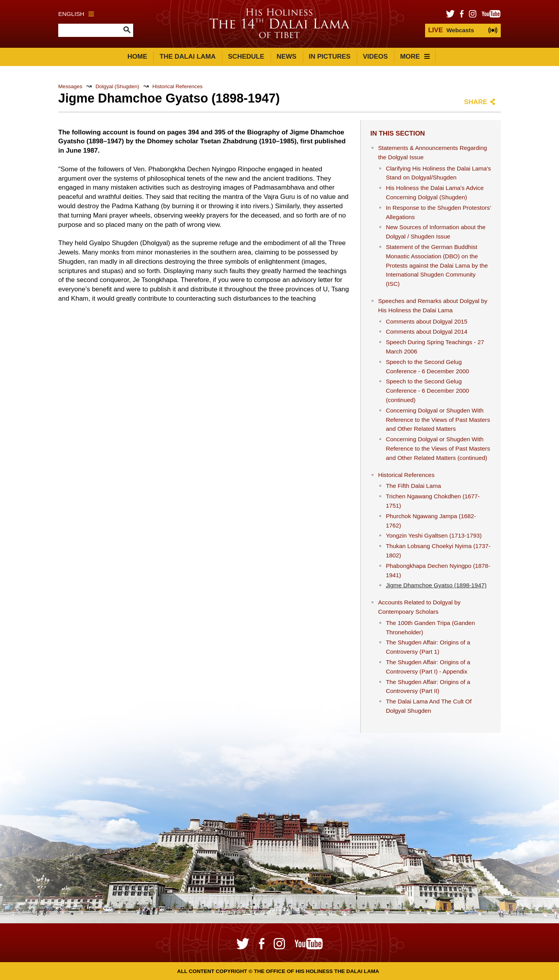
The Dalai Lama (187, 57)
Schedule (246, 57)
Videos (375, 57)
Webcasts (451, 30)
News (287, 57)
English (76, 14)
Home (137, 57)
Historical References (178, 86)
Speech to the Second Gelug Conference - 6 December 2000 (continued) (427, 391)
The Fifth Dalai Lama (413, 486)
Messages (70, 86)
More (415, 57)
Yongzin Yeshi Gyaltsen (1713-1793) (434, 535)
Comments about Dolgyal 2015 (427, 321)
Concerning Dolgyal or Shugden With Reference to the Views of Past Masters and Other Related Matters (438, 420)
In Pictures (330, 57)
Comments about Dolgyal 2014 (427, 332)
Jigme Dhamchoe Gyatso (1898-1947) (436, 585)
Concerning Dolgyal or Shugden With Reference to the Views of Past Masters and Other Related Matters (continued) (438, 448)
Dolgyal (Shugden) (117, 86)
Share (476, 102)
